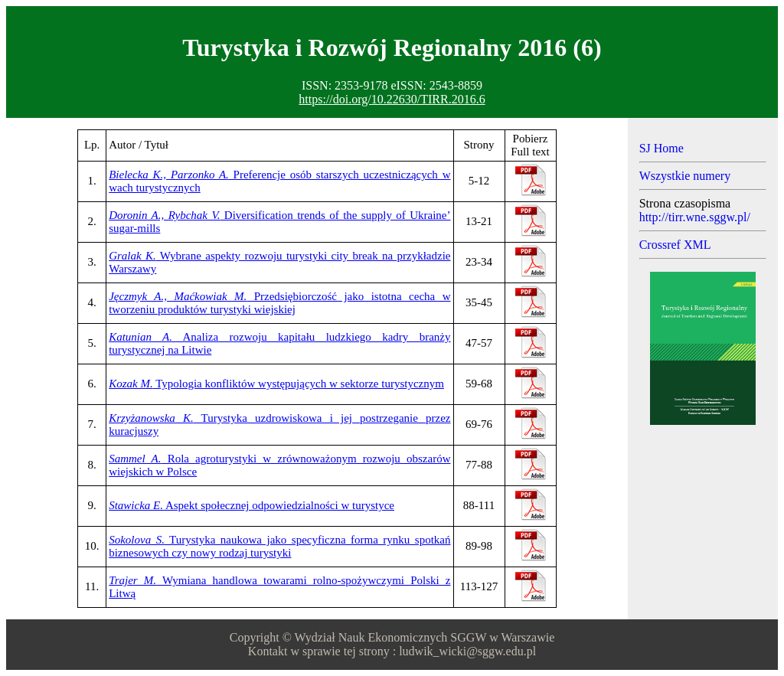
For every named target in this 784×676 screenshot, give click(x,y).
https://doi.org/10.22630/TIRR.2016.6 (392, 99)
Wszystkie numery (685, 176)
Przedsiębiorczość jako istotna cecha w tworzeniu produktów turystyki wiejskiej (279, 303)
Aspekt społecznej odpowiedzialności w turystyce (252, 505)
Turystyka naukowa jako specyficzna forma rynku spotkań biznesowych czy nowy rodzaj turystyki (279, 546)
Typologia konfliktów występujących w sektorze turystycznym (276, 384)
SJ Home (661, 148)
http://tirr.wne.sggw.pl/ (695, 217)
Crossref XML (675, 245)
